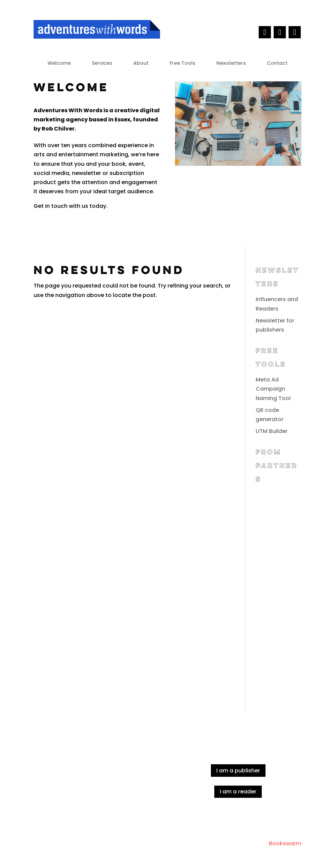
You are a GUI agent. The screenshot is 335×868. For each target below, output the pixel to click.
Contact (277, 64)
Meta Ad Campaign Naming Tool (273, 389)
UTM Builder (272, 431)
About (141, 64)
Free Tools (182, 64)
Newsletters (231, 64)
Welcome (59, 64)
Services (102, 64)
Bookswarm (285, 843)
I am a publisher (238, 771)
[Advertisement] (279, 592)
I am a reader (238, 792)
